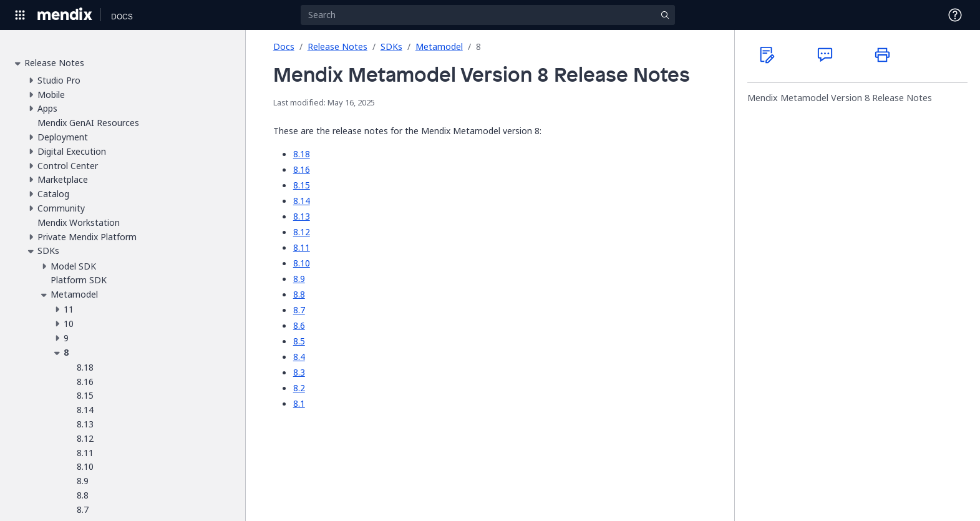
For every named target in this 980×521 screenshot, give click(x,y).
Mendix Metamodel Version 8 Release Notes (840, 98)
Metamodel (439, 46)
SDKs (391, 46)
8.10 (302, 263)
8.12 (302, 232)
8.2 (299, 388)
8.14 (302, 201)
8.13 (302, 216)
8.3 (299, 372)
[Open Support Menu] (955, 15)
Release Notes (337, 46)
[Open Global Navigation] (20, 15)
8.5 (299, 341)
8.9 (299, 279)
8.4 (299, 357)
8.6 (299, 325)
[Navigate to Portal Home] (65, 15)
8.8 (299, 294)
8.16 (302, 169)
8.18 (302, 154)
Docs (284, 46)
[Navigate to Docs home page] (122, 15)
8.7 (299, 310)
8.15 (302, 185)
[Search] (488, 15)
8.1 (299, 403)
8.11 (302, 247)
